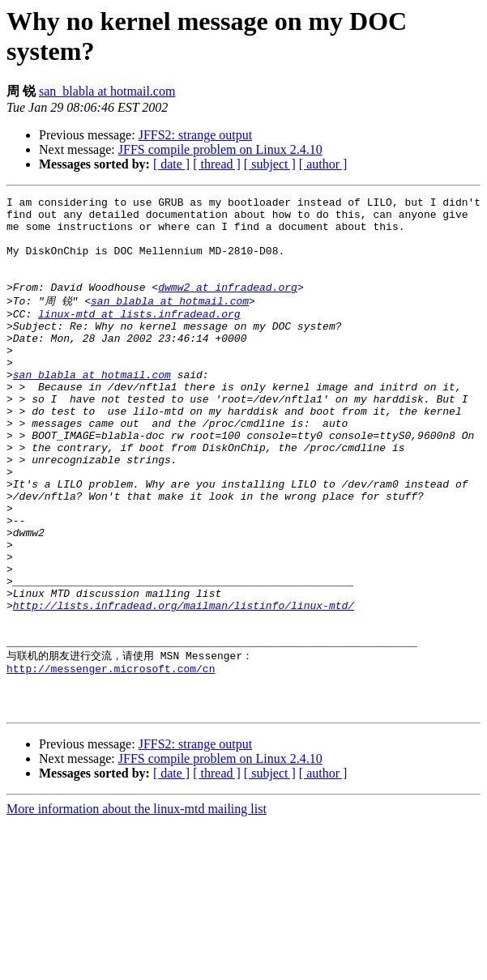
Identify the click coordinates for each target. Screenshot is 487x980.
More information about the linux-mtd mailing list (137, 908)
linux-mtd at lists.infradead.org (139, 336)
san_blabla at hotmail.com (107, 91)
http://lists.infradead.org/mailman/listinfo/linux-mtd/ (184, 686)
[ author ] (323, 164)
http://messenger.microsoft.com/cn (111, 760)
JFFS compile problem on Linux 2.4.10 (220, 149)
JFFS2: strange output (195, 135)
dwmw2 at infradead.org (228, 306)
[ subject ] (270, 164)
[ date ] (171, 164)
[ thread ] (217, 164)
